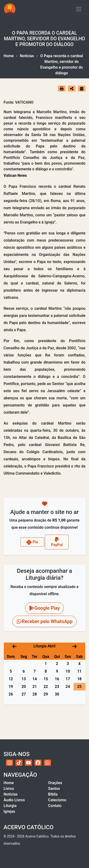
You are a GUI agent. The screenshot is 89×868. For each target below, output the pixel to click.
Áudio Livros (14, 800)
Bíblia (53, 794)
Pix (32, 542)
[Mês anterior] (14, 646)
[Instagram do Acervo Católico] (9, 763)
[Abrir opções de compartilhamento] (72, 89)
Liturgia (10, 806)
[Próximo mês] (75, 646)
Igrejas (9, 811)
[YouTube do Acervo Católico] (28, 763)
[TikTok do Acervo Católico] (19, 763)
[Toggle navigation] (79, 9)
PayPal (57, 542)
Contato (55, 806)
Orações (55, 783)
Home (9, 56)
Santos (54, 789)
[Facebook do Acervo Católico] (38, 763)
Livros (9, 789)
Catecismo (57, 800)
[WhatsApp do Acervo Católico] (47, 763)
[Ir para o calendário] (82, 89)
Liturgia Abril (44, 646)
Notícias (27, 56)
